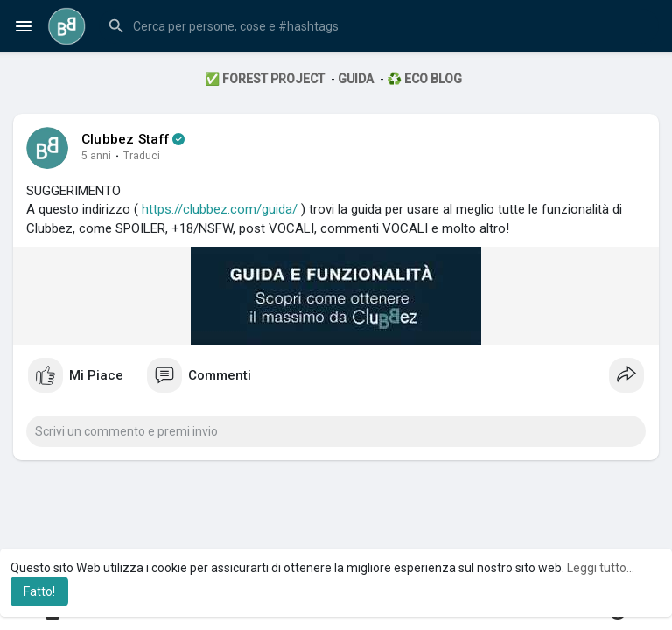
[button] (379, 26)
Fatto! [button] (39, 591)
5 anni (96, 156)
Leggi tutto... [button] (601, 568)
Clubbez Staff (126, 139)
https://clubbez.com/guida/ (220, 209)
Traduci (142, 156)
